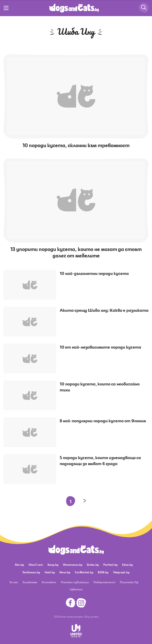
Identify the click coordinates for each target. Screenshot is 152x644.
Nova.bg (65, 572)
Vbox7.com (36, 564)
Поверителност (104, 582)
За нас (14, 582)
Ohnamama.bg (73, 564)
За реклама (30, 582)
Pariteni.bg (110, 564)
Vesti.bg (50, 572)
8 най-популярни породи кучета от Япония (103, 420)
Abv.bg (19, 564)
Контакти (49, 582)
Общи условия (91, 616)
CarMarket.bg (84, 572)
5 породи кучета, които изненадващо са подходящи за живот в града (100, 460)
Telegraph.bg (121, 572)
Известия (76, 589)
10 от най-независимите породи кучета (100, 347)
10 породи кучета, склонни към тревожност (76, 145)
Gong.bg (53, 564)
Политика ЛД (129, 582)
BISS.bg (103, 572)
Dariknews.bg (31, 572)
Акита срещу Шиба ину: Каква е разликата (104, 310)
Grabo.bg (93, 564)
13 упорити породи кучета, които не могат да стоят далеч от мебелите (76, 252)
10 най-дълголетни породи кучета (94, 273)
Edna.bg (127, 564)
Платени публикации (75, 582)
